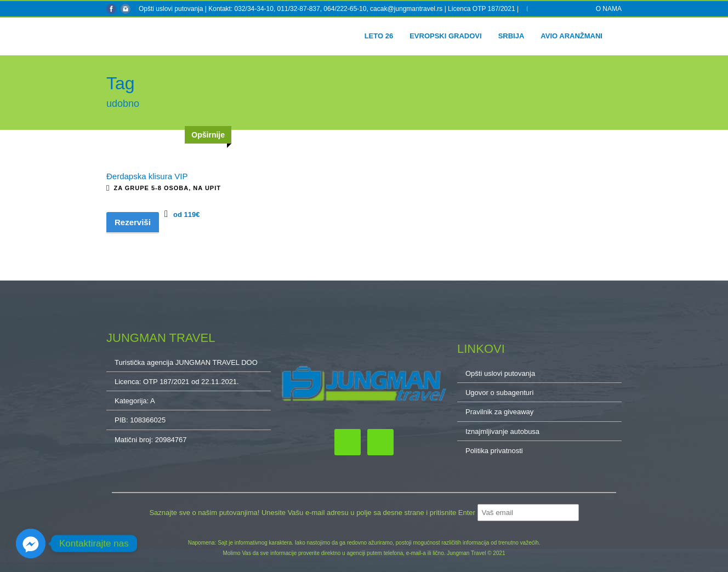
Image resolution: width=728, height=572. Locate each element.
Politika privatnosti (494, 451)
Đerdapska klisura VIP (147, 176)
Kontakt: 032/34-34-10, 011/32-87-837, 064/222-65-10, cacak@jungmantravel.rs (326, 9)
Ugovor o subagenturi (499, 393)
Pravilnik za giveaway (499, 412)
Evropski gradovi (445, 36)
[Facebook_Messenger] (31, 544)
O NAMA (609, 9)
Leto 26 (379, 36)
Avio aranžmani (571, 36)
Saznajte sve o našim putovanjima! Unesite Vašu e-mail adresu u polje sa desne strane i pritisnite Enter (313, 513)
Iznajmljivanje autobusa (502, 431)
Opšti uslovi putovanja (171, 9)
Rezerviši (133, 222)
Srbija (511, 36)
